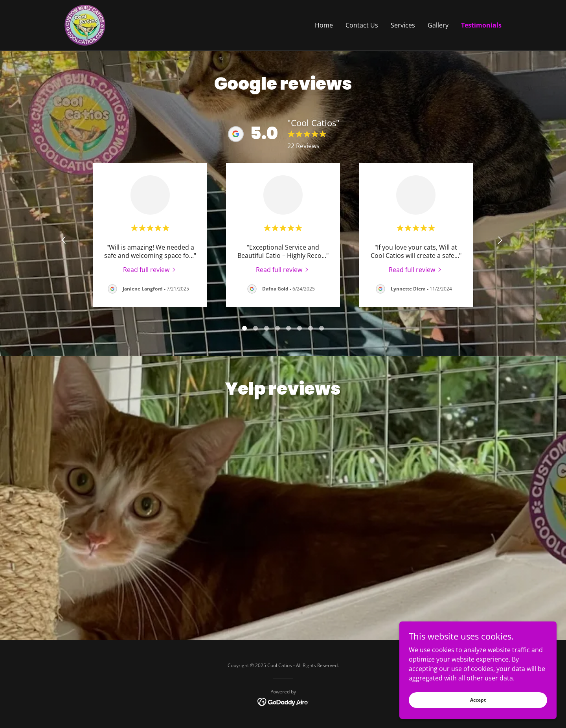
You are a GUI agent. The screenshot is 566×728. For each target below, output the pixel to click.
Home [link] (324, 25)
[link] (85, 24)
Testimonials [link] (481, 25)
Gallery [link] (438, 25)
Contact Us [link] (362, 25)
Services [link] (403, 25)
